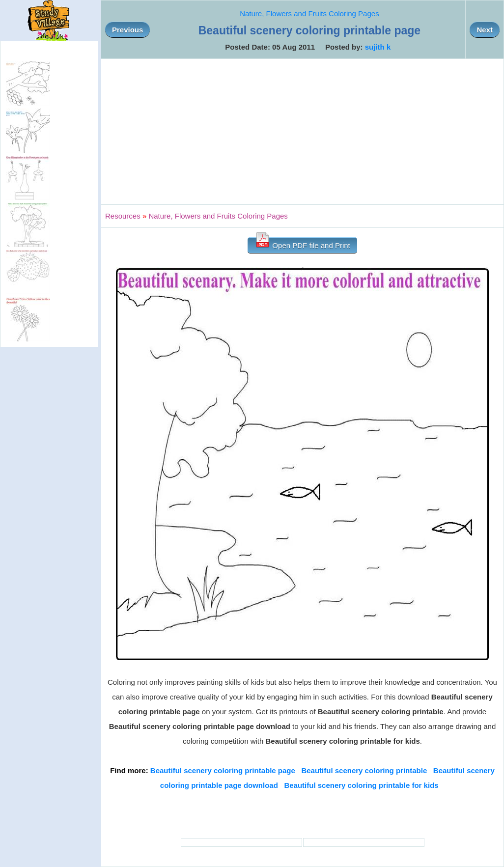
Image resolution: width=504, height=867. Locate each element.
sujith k (378, 47)
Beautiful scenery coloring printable (364, 770)
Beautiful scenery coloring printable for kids (361, 785)
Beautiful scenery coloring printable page (223, 770)
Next (485, 30)
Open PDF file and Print (302, 243)
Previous (127, 30)
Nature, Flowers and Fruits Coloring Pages (309, 14)
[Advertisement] (302, 132)
